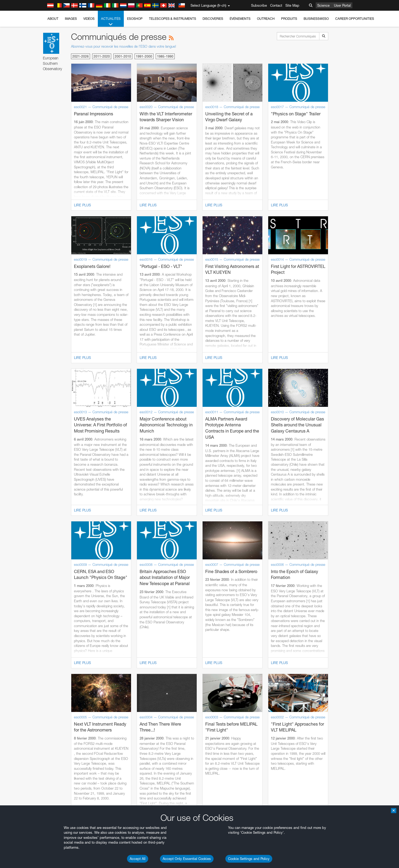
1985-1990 (165, 56)
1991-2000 (144, 56)
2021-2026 (81, 56)
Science (323, 5)
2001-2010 (123, 56)
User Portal (342, 5)
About (53, 19)
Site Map (292, 5)
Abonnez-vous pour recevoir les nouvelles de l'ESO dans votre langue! (124, 46)
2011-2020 (102, 56)
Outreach (266, 19)
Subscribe (259, 5)
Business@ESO (316, 19)
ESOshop (135, 19)
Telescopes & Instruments (173, 19)
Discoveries (213, 19)
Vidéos (89, 19)
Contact (276, 5)
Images (71, 19)
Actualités (111, 22)
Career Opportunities (355, 19)
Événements (240, 19)
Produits (289, 19)
